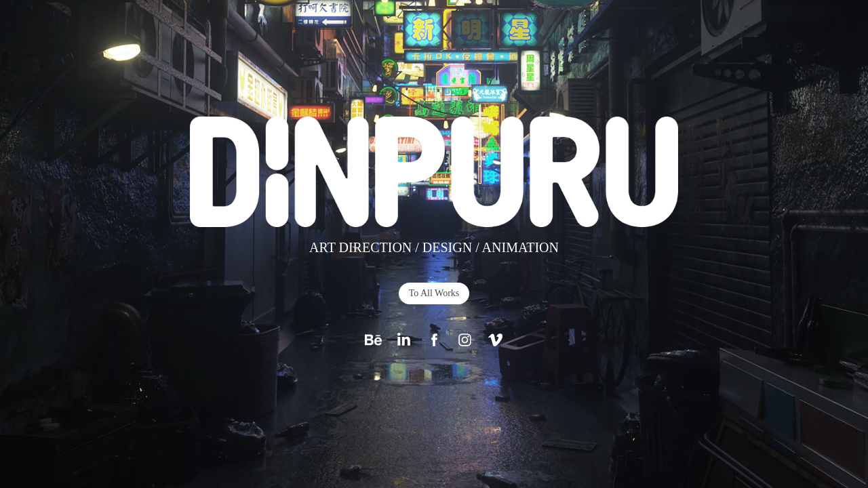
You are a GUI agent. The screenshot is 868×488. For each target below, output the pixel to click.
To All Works (434, 293)
